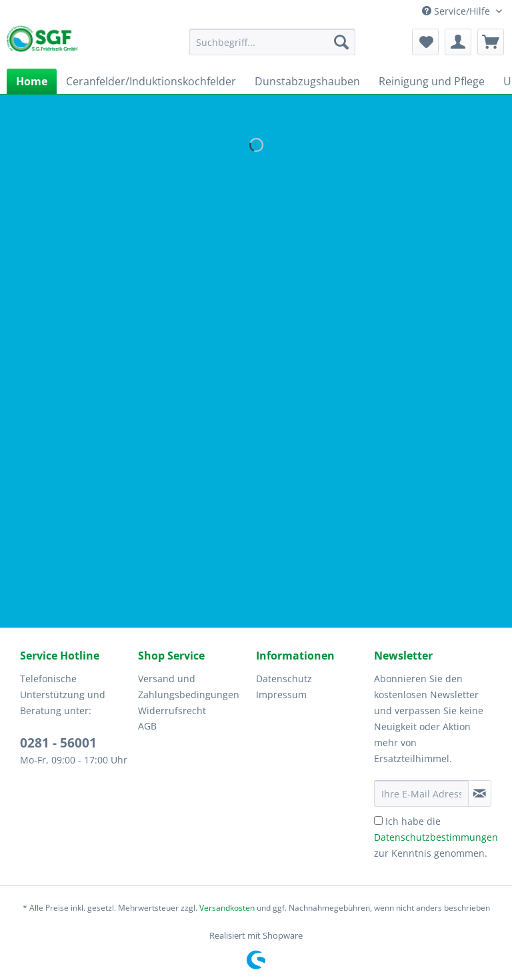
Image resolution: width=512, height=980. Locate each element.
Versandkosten (227, 908)
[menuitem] (273, 48)
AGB (147, 726)
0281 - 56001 (58, 743)
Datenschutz (284, 679)
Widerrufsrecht (172, 711)
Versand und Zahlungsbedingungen (189, 687)
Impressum (281, 695)
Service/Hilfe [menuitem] (457, 11)
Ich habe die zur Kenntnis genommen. (436, 837)
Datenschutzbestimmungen (436, 837)
